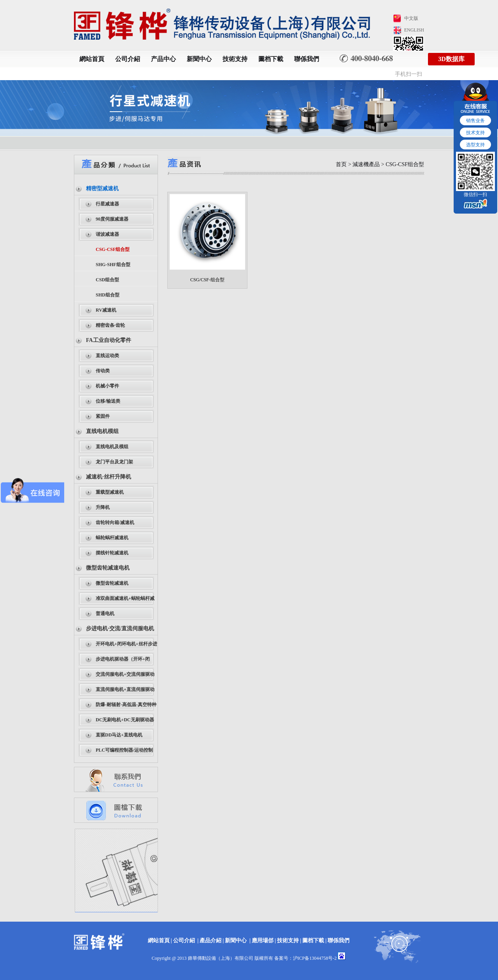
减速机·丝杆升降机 (109, 477)
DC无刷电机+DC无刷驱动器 (125, 720)
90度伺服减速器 (112, 219)
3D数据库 (451, 59)
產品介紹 (210, 941)
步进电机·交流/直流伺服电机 (120, 628)
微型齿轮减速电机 (108, 568)
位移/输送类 (108, 401)
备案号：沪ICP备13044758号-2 (306, 958)
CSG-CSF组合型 (113, 249)
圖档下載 (271, 59)
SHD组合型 (108, 295)
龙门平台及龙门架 (114, 462)
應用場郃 (263, 941)
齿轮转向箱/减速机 (115, 522)
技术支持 (475, 133)
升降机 (103, 507)
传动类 (103, 371)
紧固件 (103, 416)
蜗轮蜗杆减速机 (112, 538)
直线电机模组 (102, 431)
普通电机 (105, 614)
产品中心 (163, 59)
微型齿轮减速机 (112, 583)
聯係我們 (307, 59)
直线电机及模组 (112, 447)
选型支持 (475, 145)
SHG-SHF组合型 (113, 265)
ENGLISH (414, 30)
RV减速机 (106, 310)
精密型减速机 (102, 188)
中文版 (411, 18)
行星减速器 (107, 204)
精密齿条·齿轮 (110, 325)
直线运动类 (107, 356)
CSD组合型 (107, 280)
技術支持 (235, 59)
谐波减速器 (107, 234)
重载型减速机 (110, 492)
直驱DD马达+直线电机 (119, 735)
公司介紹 (128, 59)
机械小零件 (107, 386)
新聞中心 (199, 59)
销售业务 (475, 121)
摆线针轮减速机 (112, 553)
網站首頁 (92, 59)
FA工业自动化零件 (109, 340)
